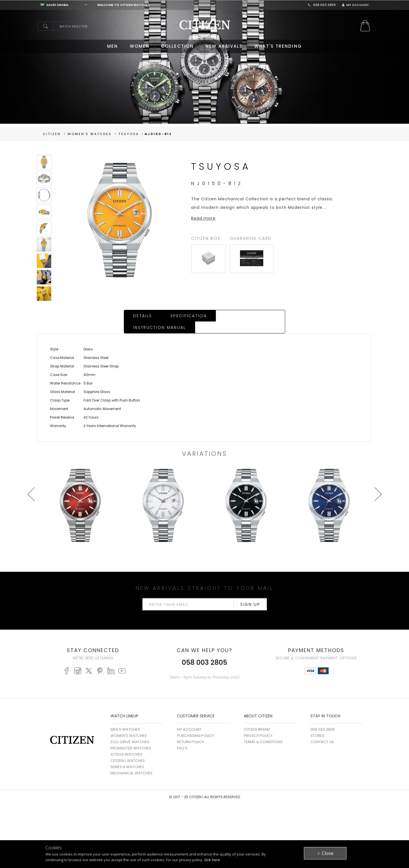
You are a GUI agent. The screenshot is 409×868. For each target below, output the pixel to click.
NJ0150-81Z (158, 134)
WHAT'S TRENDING (278, 46)
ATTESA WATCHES (127, 743)
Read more (203, 218)
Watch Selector (73, 26)
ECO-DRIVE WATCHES (130, 731)
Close (328, 853)
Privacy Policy (258, 724)
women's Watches (90, 134)
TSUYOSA (129, 134)
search (45, 26)
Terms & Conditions (263, 731)
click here (212, 860)
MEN (112, 46)
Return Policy (190, 731)
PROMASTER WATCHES (131, 737)
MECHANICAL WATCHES (132, 762)
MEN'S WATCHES (125, 718)
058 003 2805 (322, 5)
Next (378, 483)
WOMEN (140, 46)
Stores (317, 724)
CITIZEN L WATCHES (128, 749)
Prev (31, 483)
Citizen (52, 134)
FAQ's (182, 737)
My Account (355, 5)
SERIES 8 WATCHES (127, 755)
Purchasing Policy (195, 724)
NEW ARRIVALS (224, 46)
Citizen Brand (257, 718)
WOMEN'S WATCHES (129, 724)
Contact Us (322, 731)
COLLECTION (177, 46)
